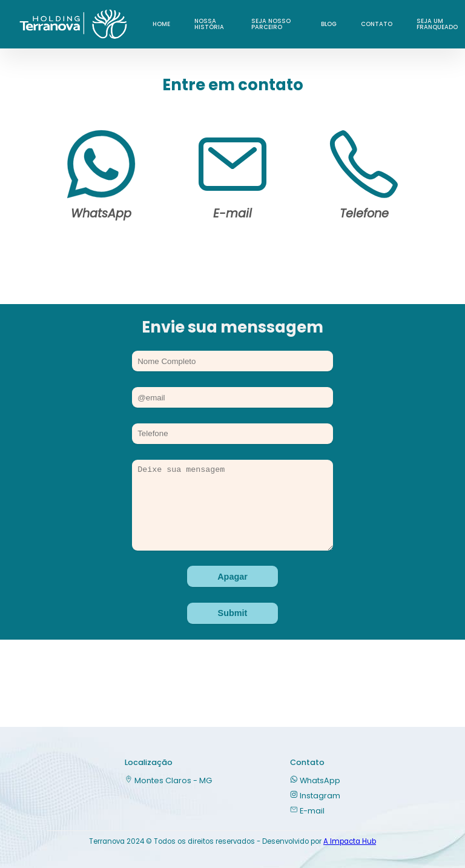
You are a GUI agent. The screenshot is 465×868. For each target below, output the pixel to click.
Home (161, 24)
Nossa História (209, 24)
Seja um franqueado (437, 24)
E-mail (307, 811)
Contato (377, 24)
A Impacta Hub (350, 841)
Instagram (315, 796)
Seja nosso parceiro (271, 24)
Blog (329, 24)
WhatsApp (315, 780)
